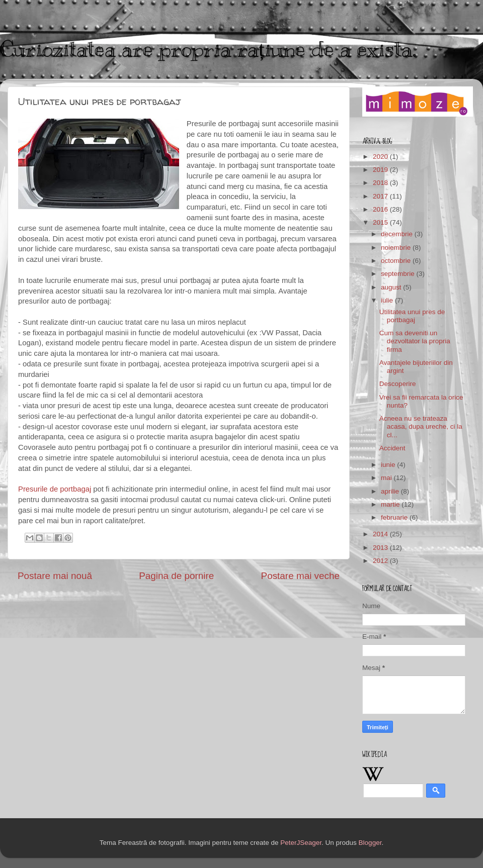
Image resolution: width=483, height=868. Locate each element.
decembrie (398, 234)
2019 (381, 170)
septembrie (399, 274)
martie (391, 504)
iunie (389, 465)
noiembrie (397, 248)
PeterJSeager (301, 843)
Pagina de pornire (176, 576)
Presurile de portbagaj (55, 489)
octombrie (397, 261)
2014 (381, 534)
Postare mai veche (300, 576)
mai (387, 478)
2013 (381, 548)
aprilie (391, 491)
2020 (381, 157)
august (392, 287)
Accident (392, 448)
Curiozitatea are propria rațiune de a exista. (208, 49)
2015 (381, 222)
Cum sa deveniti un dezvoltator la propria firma (415, 341)
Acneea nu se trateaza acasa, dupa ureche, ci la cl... (421, 426)
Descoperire (398, 384)
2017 (381, 196)
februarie (395, 517)
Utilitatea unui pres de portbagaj (412, 316)
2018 (381, 183)
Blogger (370, 843)
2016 (381, 209)
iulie (388, 300)
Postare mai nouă (55, 576)
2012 (381, 561)
